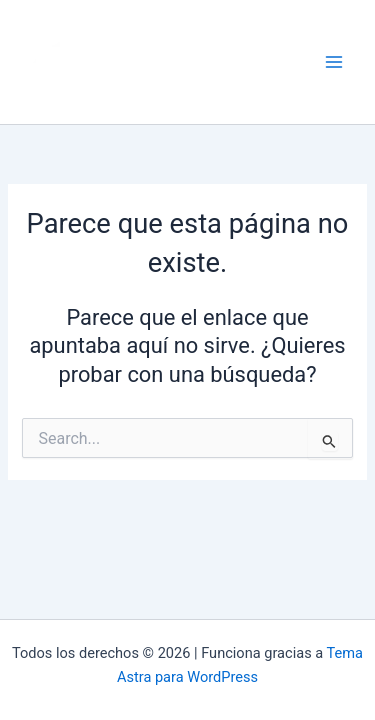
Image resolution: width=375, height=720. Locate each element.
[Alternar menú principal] (334, 62)
